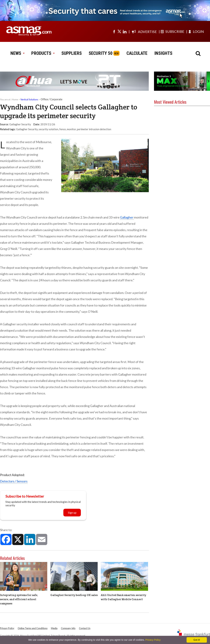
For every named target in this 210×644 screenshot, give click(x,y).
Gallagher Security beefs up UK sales (74, 595)
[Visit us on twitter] (119, 31)
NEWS (17, 53)
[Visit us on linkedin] (125, 31)
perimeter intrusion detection (94, 129)
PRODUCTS (43, 53)
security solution (48, 129)
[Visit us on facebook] (114, 31)
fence (63, 129)
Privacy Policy (7, 628)
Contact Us (85, 628)
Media (54, 628)
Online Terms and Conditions (33, 628)
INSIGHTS (163, 53)
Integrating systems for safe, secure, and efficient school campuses (19, 599)
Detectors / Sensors (14, 481)
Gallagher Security (27, 129)
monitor (71, 129)
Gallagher (127, 217)
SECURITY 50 (101, 53)
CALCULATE (137, 53)
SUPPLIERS (72, 53)
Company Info (68, 628)
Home (15, 99)
